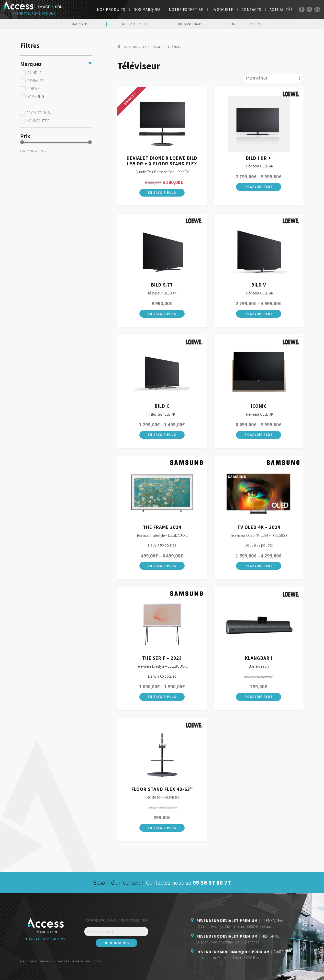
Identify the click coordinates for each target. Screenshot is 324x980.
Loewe (33, 89)
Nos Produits (111, 10)
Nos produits (135, 47)
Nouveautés (38, 121)
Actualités (281, 10)
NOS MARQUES (147, 10)
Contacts (251, 10)
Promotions (38, 113)
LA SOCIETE (222, 10)
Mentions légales (36, 961)
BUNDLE (35, 73)
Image (156, 47)
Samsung (36, 96)
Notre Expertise (186, 10)
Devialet (35, 81)
